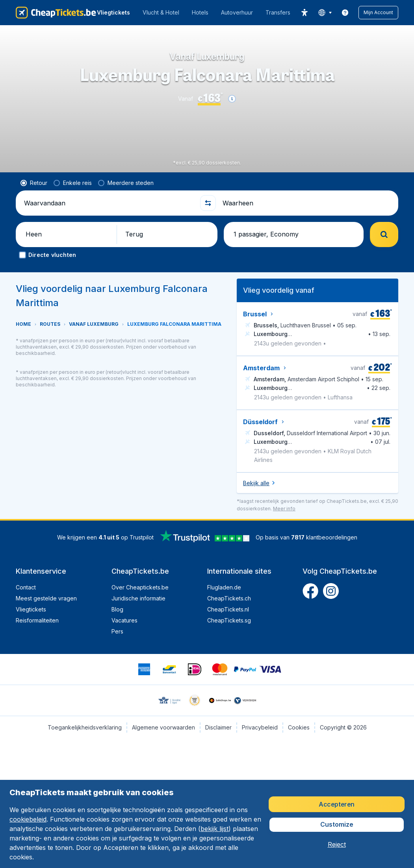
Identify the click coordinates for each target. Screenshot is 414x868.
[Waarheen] (307, 203)
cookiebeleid (28, 819)
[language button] (325, 13)
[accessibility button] (304, 13)
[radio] (34, 183)
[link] (345, 13)
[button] (378, 13)
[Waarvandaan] (109, 203)
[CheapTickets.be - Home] (56, 13)
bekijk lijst (214, 829)
